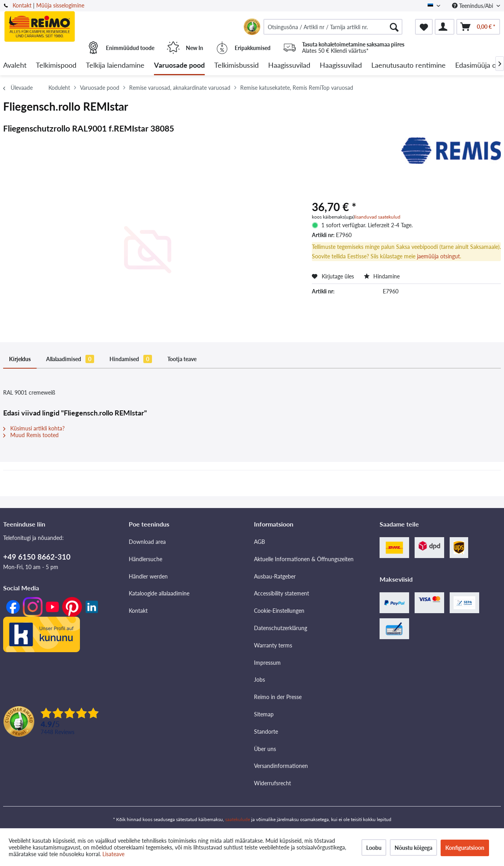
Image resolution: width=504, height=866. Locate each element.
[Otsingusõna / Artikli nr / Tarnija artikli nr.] (333, 27)
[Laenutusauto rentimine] (409, 66)
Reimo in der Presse (278, 697)
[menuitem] (333, 27)
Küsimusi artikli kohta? (34, 428)
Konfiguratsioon (465, 848)
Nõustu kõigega (413, 848)
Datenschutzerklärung (281, 628)
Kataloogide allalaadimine (159, 593)
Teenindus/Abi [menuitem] (473, 6)
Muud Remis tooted (31, 435)
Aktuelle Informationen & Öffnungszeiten (304, 559)
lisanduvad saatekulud (377, 217)
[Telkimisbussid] (236, 66)
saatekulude (238, 819)
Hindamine (382, 276)
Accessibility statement (282, 593)
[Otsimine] (394, 27)
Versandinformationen (281, 766)
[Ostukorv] (478, 27)
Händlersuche (145, 559)
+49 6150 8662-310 (37, 557)
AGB (259, 542)
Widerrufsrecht (272, 783)
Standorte (266, 732)
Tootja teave (182, 359)
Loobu (374, 848)
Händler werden (148, 576)
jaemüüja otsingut (438, 256)
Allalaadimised (70, 359)
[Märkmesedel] (424, 27)
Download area (147, 542)
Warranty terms (273, 645)
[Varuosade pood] (179, 66)
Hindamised (131, 359)
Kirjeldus (20, 359)
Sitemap (264, 714)
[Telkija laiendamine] (115, 66)
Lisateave (113, 854)
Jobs (259, 680)
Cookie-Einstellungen (279, 611)
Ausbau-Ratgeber (275, 576)
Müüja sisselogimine (60, 5)
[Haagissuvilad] (289, 66)
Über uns (265, 749)
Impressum (267, 663)
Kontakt (22, 5)
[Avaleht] (15, 66)
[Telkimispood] (56, 66)
